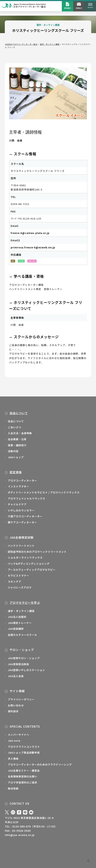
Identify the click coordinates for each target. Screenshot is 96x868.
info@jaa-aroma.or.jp (20, 835)
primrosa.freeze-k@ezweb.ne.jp (33, 247)
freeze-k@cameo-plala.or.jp (30, 233)
